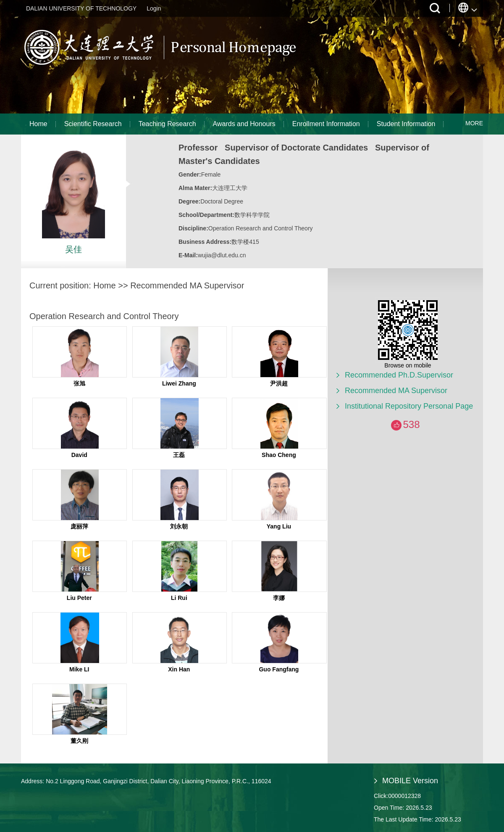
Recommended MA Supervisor (396, 391)
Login (154, 8)
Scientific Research (93, 124)
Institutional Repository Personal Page (409, 406)
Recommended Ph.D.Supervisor (399, 375)
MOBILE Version (410, 781)
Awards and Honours (244, 124)
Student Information (406, 124)
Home (38, 124)
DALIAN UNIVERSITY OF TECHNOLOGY (81, 8)
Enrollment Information (326, 124)
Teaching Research (167, 124)
